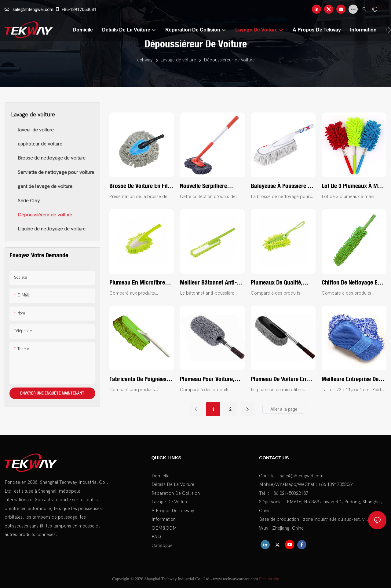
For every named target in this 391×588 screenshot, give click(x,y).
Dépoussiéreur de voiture (229, 60)
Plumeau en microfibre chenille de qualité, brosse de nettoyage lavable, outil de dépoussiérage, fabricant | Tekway (141, 283)
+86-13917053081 (76, 9)
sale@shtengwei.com (29, 9)
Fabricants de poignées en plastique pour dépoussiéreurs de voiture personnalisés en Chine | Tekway (142, 379)
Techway (144, 60)
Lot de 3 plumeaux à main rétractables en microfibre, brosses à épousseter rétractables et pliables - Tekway (354, 186)
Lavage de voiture (178, 60)
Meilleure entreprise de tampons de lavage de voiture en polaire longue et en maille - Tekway (353, 379)
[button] (389, 30)
